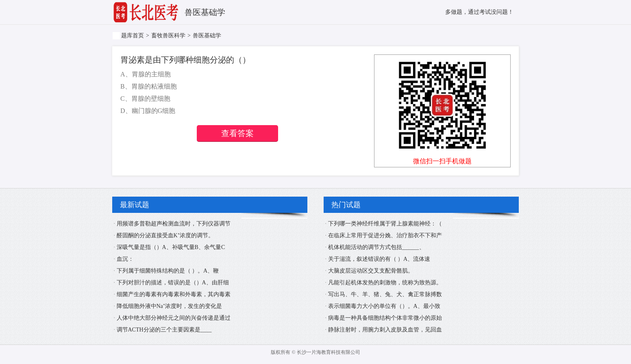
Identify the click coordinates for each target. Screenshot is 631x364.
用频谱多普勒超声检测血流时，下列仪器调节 (174, 224)
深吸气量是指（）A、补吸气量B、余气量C (171, 247)
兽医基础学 (207, 36)
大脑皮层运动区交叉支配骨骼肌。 (371, 271)
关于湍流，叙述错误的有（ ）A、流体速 (379, 259)
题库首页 (133, 36)
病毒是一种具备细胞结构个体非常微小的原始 (385, 318)
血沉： (125, 259)
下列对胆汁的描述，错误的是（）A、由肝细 (173, 283)
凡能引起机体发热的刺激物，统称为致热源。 (385, 283)
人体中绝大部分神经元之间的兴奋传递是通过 (174, 318)
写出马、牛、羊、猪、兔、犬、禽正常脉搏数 (385, 294)
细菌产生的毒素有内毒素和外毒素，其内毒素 (174, 294)
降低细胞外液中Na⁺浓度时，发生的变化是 (169, 306)
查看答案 (237, 133)
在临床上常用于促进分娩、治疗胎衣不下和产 (385, 235)
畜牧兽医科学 (168, 36)
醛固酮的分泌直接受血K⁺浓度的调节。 (165, 235)
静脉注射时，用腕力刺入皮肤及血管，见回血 (385, 330)
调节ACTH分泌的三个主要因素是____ (164, 330)
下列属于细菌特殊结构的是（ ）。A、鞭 (168, 271)
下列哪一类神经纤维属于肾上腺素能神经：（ (385, 224)
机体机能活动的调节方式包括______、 (376, 247)
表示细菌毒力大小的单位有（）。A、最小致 (384, 306)
